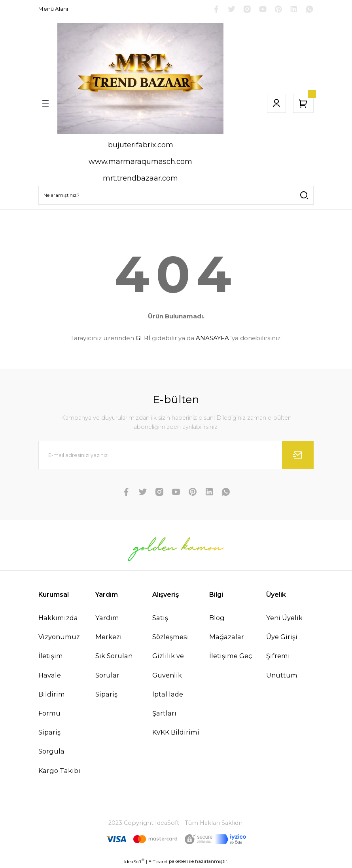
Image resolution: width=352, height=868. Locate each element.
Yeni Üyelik (284, 619)
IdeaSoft (134, 862)
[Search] (176, 196)
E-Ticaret (158, 862)
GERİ (143, 339)
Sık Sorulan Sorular (114, 666)
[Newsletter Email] (176, 456)
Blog (217, 619)
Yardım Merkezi (109, 628)
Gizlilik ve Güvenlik (168, 666)
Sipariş (106, 695)
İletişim (51, 657)
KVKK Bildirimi (176, 733)
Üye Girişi (282, 638)
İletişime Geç (231, 657)
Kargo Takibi (59, 771)
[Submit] (298, 456)
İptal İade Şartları (168, 705)
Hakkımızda (58, 619)
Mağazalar (227, 638)
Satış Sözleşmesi (171, 628)
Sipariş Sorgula (51, 743)
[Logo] (140, 80)
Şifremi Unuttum (282, 666)
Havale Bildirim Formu (52, 695)
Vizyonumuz (59, 638)
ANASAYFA (212, 339)
